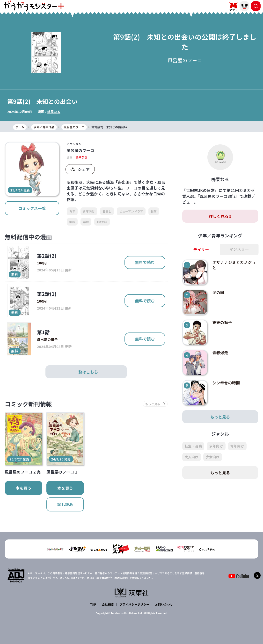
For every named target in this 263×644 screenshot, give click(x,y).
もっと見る (220, 417)
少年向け (216, 446)
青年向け (89, 211)
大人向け (192, 457)
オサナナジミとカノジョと (234, 265)
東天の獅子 (222, 322)
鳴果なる (54, 112)
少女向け (213, 457)
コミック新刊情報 (28, 404)
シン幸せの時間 (226, 383)
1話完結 (102, 222)
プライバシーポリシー (135, 604)
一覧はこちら (86, 372)
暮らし (107, 211)
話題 (86, 222)
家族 (72, 222)
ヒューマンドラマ (131, 211)
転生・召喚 (193, 446)
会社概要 (108, 604)
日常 (154, 211)
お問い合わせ (164, 604)
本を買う (24, 488)
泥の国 (218, 292)
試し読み (65, 504)
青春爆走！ (222, 353)
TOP (93, 604)
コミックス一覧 (32, 208)
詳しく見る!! (220, 216)
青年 (72, 211)
